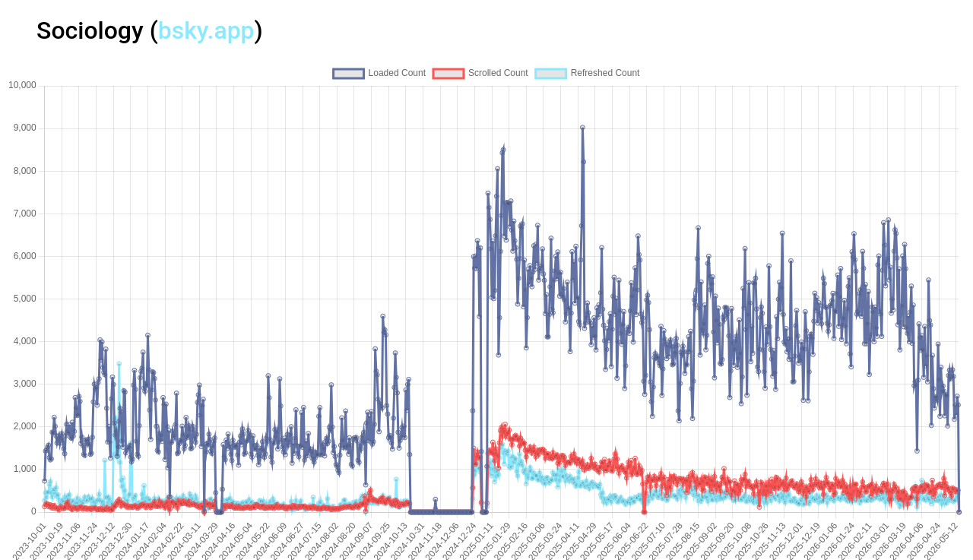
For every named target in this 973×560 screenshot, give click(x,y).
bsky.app (206, 30)
